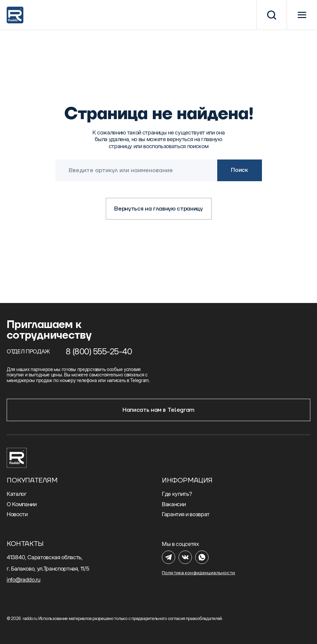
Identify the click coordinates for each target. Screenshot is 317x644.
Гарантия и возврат (186, 514)
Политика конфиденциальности (199, 573)
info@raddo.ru (24, 580)
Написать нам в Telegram (158, 410)
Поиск (239, 170)
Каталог (17, 494)
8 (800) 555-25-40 (99, 351)
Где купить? (177, 494)
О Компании (22, 504)
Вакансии (174, 504)
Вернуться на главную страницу (158, 209)
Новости (17, 514)
